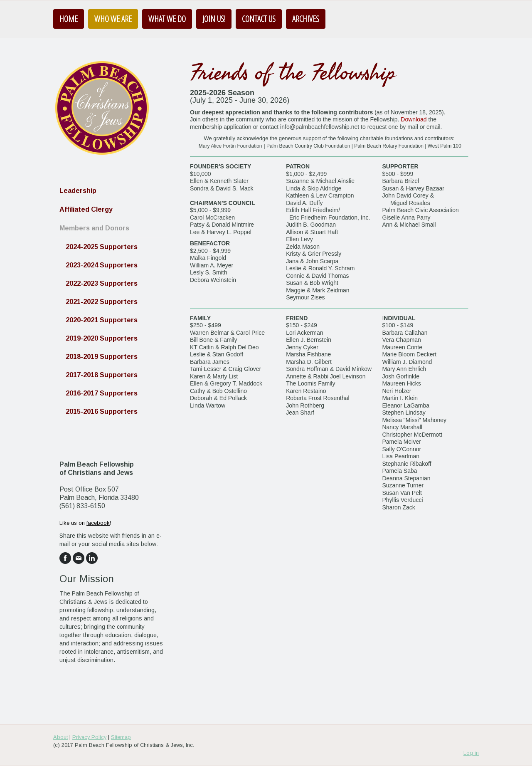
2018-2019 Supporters (102, 357)
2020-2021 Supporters (102, 320)
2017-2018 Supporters (102, 375)
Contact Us (259, 19)
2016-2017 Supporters (102, 393)
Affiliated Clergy (86, 209)
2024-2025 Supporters (102, 247)
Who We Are (113, 19)
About (60, 737)
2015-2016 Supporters (102, 411)
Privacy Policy (89, 737)
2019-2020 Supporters (102, 338)
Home (69, 19)
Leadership (78, 191)
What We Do (167, 19)
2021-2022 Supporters (102, 302)
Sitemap (121, 737)
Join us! (214, 19)
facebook (98, 523)
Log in (471, 753)
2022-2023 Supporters (102, 283)
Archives (306, 19)
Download (414, 119)
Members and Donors (94, 228)
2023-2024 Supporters (102, 265)
